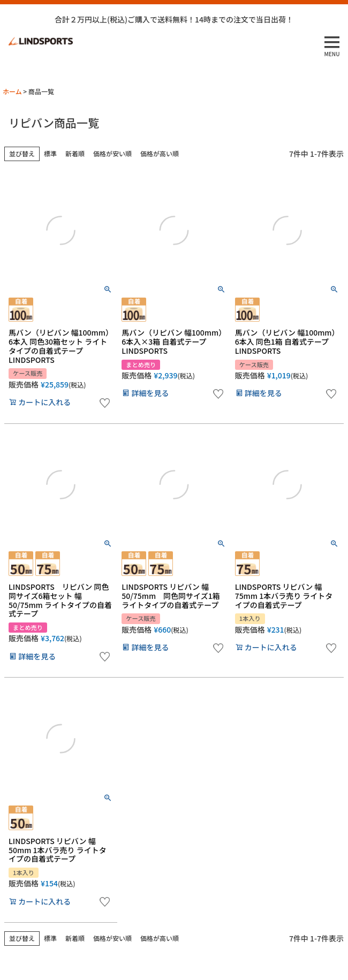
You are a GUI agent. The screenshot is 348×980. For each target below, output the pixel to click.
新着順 (75, 153)
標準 (50, 153)
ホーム (12, 91)
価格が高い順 (160, 153)
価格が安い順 (112, 153)
